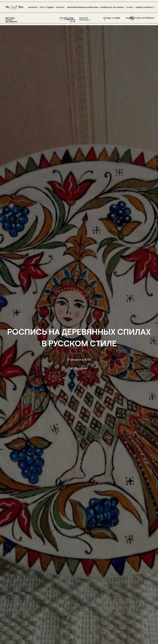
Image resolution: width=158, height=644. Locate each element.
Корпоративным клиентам (83, 7)
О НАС (130, 7)
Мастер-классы (84, 19)
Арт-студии (47, 7)
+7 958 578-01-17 (70, 20)
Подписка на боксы (112, 7)
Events (60, 7)
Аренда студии (112, 18)
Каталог (33, 7)
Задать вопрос (145, 7)
